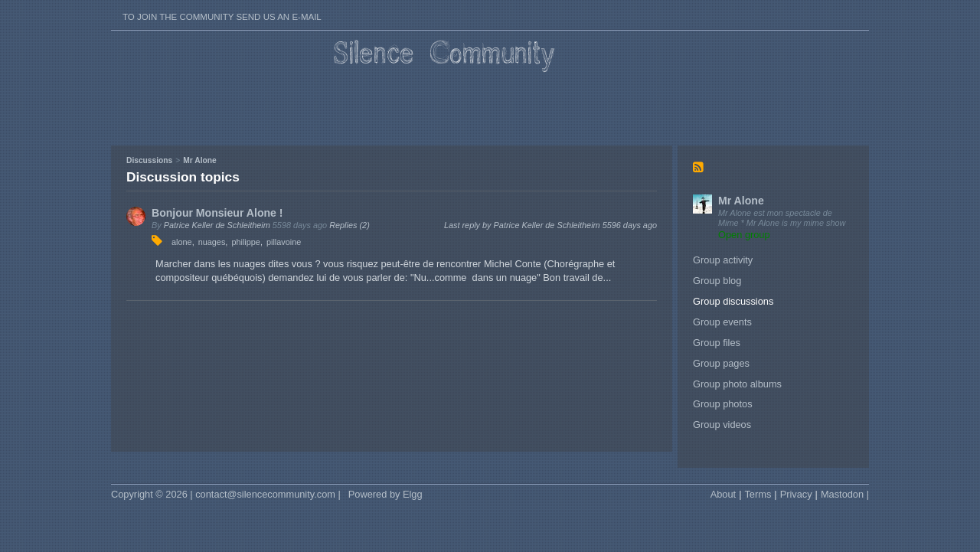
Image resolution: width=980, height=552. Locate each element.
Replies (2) (350, 225)
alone (182, 242)
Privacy (796, 494)
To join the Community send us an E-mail (222, 17)
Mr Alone (741, 201)
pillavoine (284, 242)
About (723, 494)
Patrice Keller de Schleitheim (217, 225)
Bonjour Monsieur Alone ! (217, 213)
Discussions (149, 160)
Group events (722, 322)
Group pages (721, 363)
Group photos (723, 404)
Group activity (723, 260)
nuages (212, 242)
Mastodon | (845, 494)
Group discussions (733, 301)
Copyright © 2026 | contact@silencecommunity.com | (226, 494)
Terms (758, 494)
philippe (246, 242)
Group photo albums (737, 384)
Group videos (722, 425)
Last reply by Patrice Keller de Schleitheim (550, 225)
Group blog (717, 281)
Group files (717, 343)
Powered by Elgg (385, 494)
